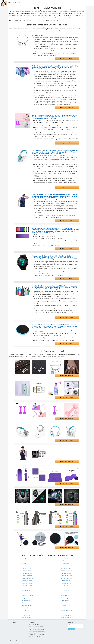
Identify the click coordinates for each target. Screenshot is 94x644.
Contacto (12, 625)
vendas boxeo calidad (46, 13)
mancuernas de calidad (34, 13)
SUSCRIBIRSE (72, 629)
